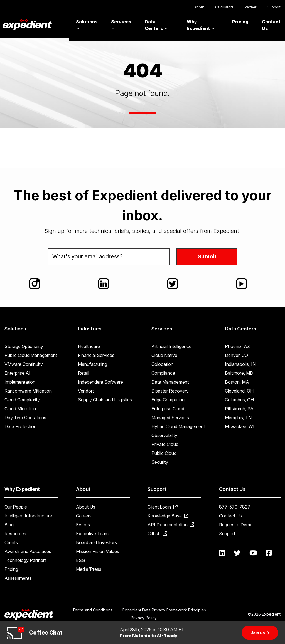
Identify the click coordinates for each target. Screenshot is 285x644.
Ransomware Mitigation (28, 391)
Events (83, 525)
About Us (86, 507)
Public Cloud (164, 453)
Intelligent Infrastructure (28, 516)
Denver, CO (236, 355)
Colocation (162, 364)
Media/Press (89, 569)
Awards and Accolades (28, 551)
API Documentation (171, 525)
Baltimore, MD (239, 373)
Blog (9, 525)
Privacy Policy (144, 618)
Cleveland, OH (239, 391)
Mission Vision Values (98, 551)
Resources (15, 534)
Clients (11, 542)
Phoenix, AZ (237, 346)
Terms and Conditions (92, 610)
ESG (81, 560)
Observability (164, 435)
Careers (84, 516)
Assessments (18, 578)
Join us (260, 633)
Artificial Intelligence (171, 346)
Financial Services (96, 355)
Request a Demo (236, 525)
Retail (83, 373)
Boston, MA (237, 382)
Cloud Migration (20, 409)
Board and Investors (96, 542)
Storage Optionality (24, 346)
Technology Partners (26, 560)
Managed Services (170, 418)
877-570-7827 (235, 507)
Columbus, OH (239, 400)
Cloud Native (164, 355)
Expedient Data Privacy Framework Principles (164, 610)
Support (274, 7)
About (199, 7)
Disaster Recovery (170, 391)
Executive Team (92, 534)
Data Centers (156, 25)
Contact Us (230, 516)
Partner (250, 7)
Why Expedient (201, 25)
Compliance (163, 373)
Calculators (224, 7)
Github (157, 534)
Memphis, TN (238, 418)
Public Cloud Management (31, 355)
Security (160, 462)
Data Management (170, 382)
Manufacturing (93, 364)
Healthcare (89, 346)
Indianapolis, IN (240, 364)
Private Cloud (165, 444)
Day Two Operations (25, 418)
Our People (16, 507)
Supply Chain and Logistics (105, 400)
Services (121, 25)
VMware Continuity (24, 364)
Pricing (240, 22)
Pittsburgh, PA (239, 409)
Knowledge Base (168, 516)
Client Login (163, 507)
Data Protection (20, 426)
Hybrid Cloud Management (178, 426)
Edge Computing (168, 400)
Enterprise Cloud (168, 409)
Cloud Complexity (22, 400)
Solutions (87, 25)
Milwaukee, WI (240, 426)
